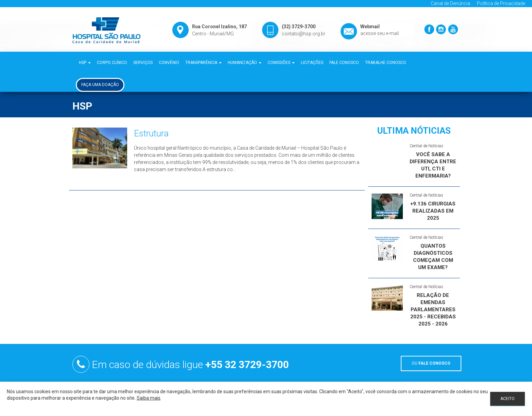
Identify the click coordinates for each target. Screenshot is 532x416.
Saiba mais (149, 398)
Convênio (169, 63)
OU (431, 363)
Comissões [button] (281, 63)
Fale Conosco (344, 63)
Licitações (312, 63)
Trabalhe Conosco (386, 63)
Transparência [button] (203, 63)
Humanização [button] (245, 63)
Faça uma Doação (100, 85)
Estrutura (151, 133)
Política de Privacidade (501, 3)
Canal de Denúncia (450, 3)
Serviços (143, 63)
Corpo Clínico (112, 63)
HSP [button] (85, 63)
